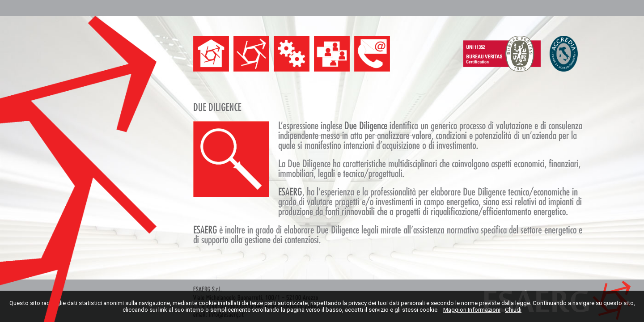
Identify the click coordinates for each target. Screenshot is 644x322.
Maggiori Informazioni (472, 310)
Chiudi (513, 310)
